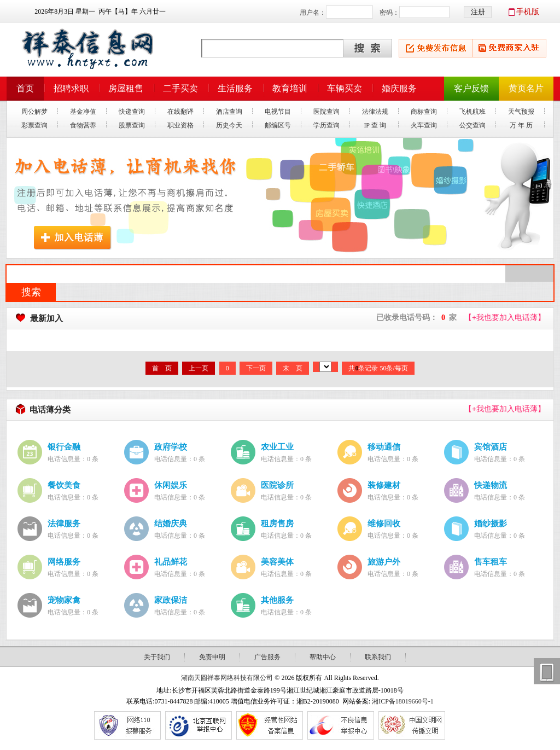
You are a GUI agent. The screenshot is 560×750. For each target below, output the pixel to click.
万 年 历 (521, 125)
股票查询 (132, 125)
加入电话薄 (73, 238)
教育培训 (290, 88)
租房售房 (277, 523)
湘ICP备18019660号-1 (403, 701)
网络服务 (64, 562)
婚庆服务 (399, 88)
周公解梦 (34, 112)
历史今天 (229, 125)
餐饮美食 (64, 485)
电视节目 (278, 112)
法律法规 (375, 112)
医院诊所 (277, 485)
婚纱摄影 (491, 523)
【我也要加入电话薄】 (505, 318)
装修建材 (384, 485)
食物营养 (83, 125)
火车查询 (424, 125)
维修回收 (384, 523)
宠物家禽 (64, 600)
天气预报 (521, 112)
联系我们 (378, 657)
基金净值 (83, 112)
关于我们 (157, 657)
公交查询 (472, 125)
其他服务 (277, 600)
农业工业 (277, 447)
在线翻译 (180, 112)
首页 (25, 88)
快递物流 (491, 485)
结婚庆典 (171, 523)
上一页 (199, 368)
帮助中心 (323, 657)
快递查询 (132, 112)
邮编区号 (278, 125)
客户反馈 (471, 88)
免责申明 (212, 657)
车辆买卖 (345, 88)
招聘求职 (71, 88)
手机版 (528, 12)
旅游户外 (384, 562)
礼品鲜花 (171, 562)
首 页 (162, 368)
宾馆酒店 (491, 447)
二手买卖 (180, 88)
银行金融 (64, 447)
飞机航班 (472, 112)
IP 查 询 (375, 125)
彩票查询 (34, 125)
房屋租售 (126, 88)
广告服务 (267, 657)
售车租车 (491, 562)
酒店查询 (229, 112)
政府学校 (171, 447)
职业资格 (180, 125)
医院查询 (326, 112)
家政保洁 (171, 600)
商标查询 (424, 112)
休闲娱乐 (171, 485)
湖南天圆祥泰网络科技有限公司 (227, 678)
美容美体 (277, 562)
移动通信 (384, 447)
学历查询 (326, 125)
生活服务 (235, 88)
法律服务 (64, 523)
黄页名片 (526, 88)
